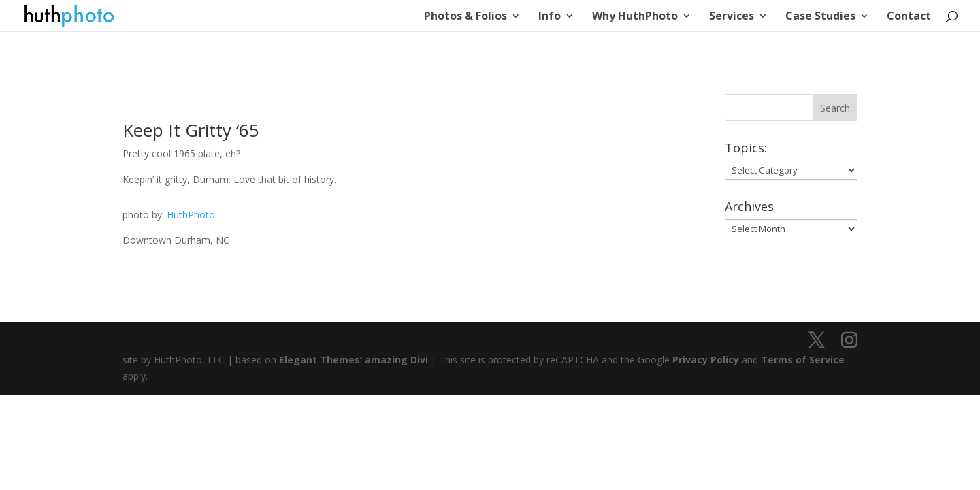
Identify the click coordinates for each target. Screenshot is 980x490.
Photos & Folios (465, 17)
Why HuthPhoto (635, 17)
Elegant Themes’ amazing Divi (352, 360)
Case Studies (820, 17)
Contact (909, 17)
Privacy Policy (706, 360)
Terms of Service (803, 360)
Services (732, 17)
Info (550, 17)
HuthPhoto (191, 215)
